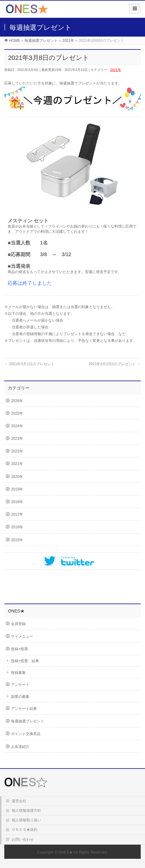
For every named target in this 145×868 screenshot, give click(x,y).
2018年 (17, 502)
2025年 (17, 413)
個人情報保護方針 (26, 811)
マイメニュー (22, 636)
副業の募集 (20, 697)
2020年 (17, 477)
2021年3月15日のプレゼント (115, 364)
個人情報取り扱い (26, 820)
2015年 (17, 540)
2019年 (17, 489)
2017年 (17, 514)
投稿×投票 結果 (25, 661)
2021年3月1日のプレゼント (29, 364)
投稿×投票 (19, 649)
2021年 (115, 70)
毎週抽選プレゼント (28, 721)
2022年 (17, 451)
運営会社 (19, 801)
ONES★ (65, 852)
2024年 (17, 426)
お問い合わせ (23, 839)
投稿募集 (18, 673)
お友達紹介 (20, 747)
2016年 (17, 527)
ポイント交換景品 (26, 734)
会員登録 (18, 624)
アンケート (20, 685)
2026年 (17, 401)
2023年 (17, 439)
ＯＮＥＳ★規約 (25, 830)
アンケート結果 (24, 709)
